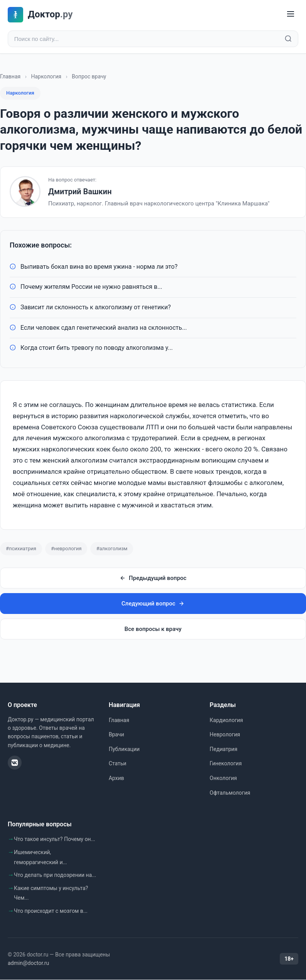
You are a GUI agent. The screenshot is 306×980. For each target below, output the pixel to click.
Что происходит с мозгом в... (51, 911)
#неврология (66, 548)
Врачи (117, 735)
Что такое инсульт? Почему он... (55, 839)
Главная (10, 76)
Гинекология (226, 764)
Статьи (118, 764)
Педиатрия (223, 749)
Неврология (225, 735)
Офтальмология (230, 793)
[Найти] (288, 39)
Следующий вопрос (153, 604)
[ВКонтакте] (15, 763)
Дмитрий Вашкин (80, 192)
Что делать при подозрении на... (55, 875)
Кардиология (226, 720)
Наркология (46, 76)
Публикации (124, 749)
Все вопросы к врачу (153, 629)
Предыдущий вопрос (153, 578)
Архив (117, 778)
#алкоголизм (112, 548)
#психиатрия (21, 548)
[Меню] (291, 14)
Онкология (223, 778)
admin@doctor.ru (28, 963)
